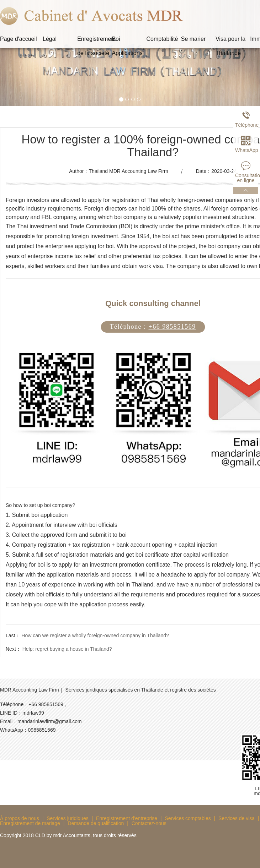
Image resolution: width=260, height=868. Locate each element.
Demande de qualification (96, 823)
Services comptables (188, 818)
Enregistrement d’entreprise (127, 818)
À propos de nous (20, 818)
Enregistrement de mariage (30, 823)
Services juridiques (68, 818)
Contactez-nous (149, 823)
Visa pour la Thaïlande (230, 41)
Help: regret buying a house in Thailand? (67, 649)
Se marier (193, 39)
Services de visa (237, 818)
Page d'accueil (18, 39)
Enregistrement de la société (94, 41)
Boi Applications (127, 41)
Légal (50, 39)
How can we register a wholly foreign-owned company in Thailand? (95, 635)
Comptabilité (162, 39)
